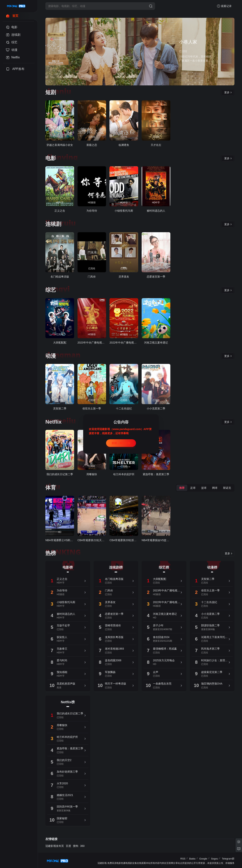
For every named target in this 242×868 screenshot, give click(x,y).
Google (203, 859)
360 (82, 846)
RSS (183, 859)
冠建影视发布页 (55, 846)
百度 (68, 846)
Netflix (54, 422)
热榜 (51, 553)
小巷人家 (188, 42)
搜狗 (76, 846)
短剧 (51, 92)
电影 (51, 158)
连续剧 (53, 224)
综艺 (51, 290)
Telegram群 (228, 859)
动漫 (51, 356)
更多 (228, 92)
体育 (51, 488)
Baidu (192, 859)
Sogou (215, 859)
